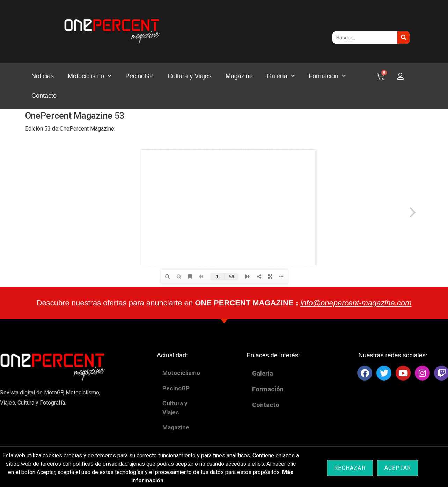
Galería (281, 76)
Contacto (44, 96)
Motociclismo (90, 76)
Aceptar (398, 468)
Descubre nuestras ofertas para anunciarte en (224, 303)
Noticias (43, 76)
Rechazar (350, 468)
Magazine (239, 76)
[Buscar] (403, 38)
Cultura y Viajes (190, 76)
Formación (327, 76)
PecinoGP (139, 76)
